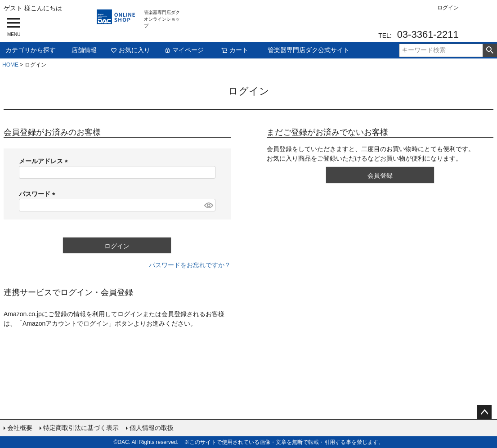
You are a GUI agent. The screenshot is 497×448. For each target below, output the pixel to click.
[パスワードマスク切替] (208, 205)
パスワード (39, 194)
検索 (490, 50)
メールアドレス (45, 161)
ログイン (448, 8)
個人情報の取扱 (152, 428)
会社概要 (20, 428)
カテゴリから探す (31, 50)
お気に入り (130, 50)
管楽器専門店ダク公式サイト (309, 50)
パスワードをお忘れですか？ (190, 265)
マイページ (184, 50)
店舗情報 (84, 50)
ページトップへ (484, 412)
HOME (10, 65)
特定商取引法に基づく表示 (81, 428)
